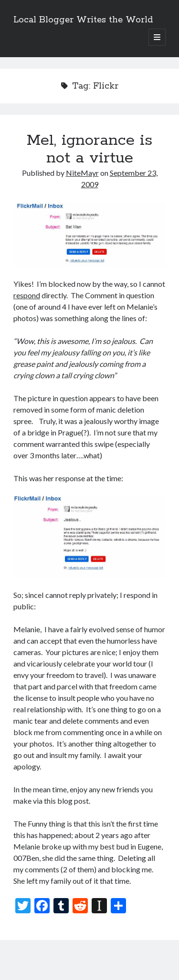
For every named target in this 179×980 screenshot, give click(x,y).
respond (27, 295)
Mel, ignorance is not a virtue (89, 149)
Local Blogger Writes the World (83, 20)
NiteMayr (82, 173)
